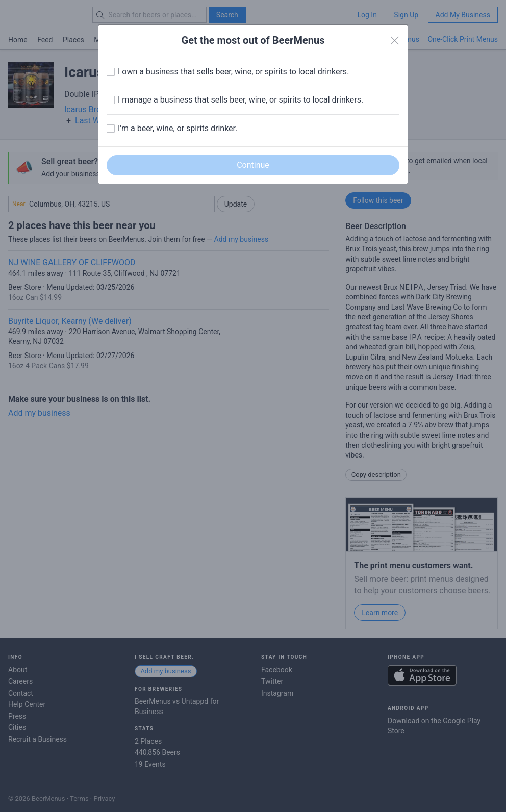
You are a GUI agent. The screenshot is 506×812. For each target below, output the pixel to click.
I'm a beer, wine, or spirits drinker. (178, 128)
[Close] (395, 41)
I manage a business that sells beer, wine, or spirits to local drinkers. (241, 100)
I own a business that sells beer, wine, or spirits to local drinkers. (233, 72)
